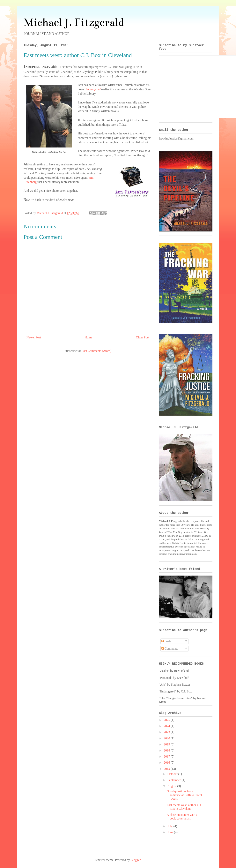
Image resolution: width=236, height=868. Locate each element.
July (170, 826)
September (174, 780)
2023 (167, 732)
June (171, 832)
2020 (167, 738)
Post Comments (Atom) (96, 351)
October (173, 774)
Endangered (93, 89)
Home (88, 337)
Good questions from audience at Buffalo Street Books (184, 795)
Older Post (143, 337)
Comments (170, 649)
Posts (166, 641)
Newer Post (34, 337)
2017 (167, 756)
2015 (167, 769)
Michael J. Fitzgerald (74, 22)
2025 (167, 720)
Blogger (136, 860)
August (172, 786)
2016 (167, 762)
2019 (167, 744)
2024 (167, 726)
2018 (167, 750)
